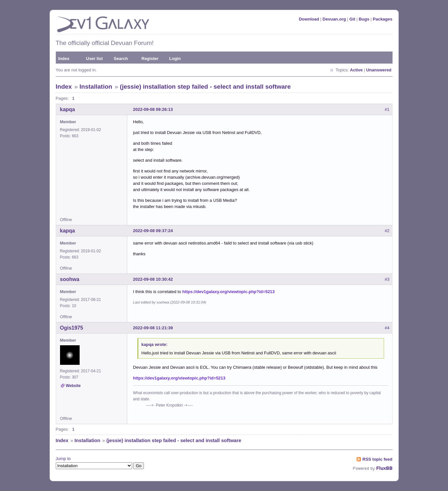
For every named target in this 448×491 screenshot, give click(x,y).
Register (150, 59)
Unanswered (379, 70)
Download (309, 19)
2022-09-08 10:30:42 (153, 279)
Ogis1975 (72, 328)
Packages (383, 19)
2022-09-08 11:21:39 (153, 328)
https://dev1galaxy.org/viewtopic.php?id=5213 (229, 292)
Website (73, 386)
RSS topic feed (378, 459)
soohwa (70, 279)
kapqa (68, 109)
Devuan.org (334, 19)
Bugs (364, 19)
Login (175, 59)
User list (94, 59)
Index (64, 59)
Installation (96, 87)
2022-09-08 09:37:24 (153, 231)
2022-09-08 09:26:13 (153, 109)
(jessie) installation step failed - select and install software (205, 87)
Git (352, 19)
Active (356, 70)
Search (121, 59)
